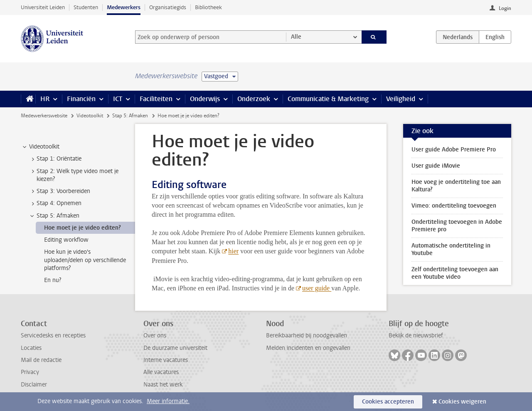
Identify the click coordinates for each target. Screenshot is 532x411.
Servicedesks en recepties (53, 335)
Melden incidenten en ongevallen (308, 348)
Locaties (31, 348)
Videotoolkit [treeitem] (40, 147)
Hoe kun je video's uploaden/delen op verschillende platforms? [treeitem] (85, 260)
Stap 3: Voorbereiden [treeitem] (59, 191)
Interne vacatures (166, 360)
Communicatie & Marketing (328, 99)
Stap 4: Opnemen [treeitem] (55, 203)
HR (45, 99)
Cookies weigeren (462, 402)
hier (233, 251)
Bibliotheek (208, 7)
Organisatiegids (168, 7)
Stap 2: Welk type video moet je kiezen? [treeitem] (74, 175)
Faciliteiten (156, 99)
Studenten (86, 7)
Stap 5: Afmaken (130, 116)
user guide (317, 288)
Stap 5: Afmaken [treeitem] (54, 216)
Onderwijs (205, 99)
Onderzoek (254, 99)
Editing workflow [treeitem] (66, 240)
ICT (118, 99)
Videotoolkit (90, 116)
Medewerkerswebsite (44, 116)
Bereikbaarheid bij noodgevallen (307, 335)
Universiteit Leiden (43, 7)
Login (505, 8)
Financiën (81, 99)
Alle (296, 37)
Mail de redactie (41, 360)
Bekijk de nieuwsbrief (416, 335)
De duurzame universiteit (175, 348)
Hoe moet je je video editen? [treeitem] (83, 228)
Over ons (155, 335)
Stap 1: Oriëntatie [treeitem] (55, 159)
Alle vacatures (161, 372)
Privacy (30, 372)
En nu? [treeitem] (53, 280)
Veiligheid (401, 99)
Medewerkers (124, 7)
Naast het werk (163, 385)
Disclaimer (34, 385)
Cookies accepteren (388, 402)
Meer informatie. (168, 401)
